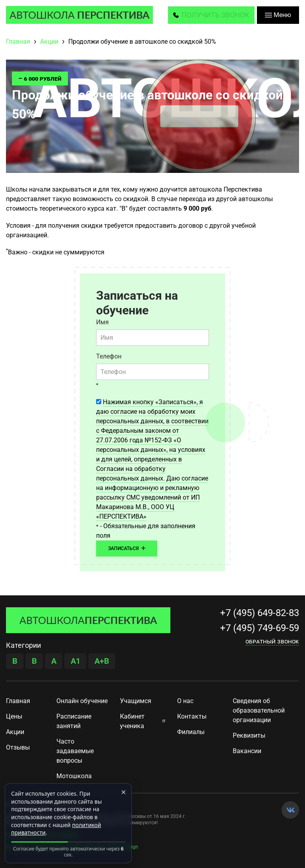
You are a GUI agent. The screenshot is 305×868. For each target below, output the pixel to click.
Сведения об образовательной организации (259, 710)
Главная (18, 701)
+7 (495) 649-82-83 (260, 613)
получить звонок (215, 15)
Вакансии (247, 751)
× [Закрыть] (124, 792)
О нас (185, 701)
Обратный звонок (272, 641)
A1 (75, 661)
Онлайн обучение (82, 701)
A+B (102, 661)
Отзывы (18, 747)
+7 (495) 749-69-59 (260, 628)
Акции (15, 732)
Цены (14, 716)
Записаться (127, 548)
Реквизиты (249, 735)
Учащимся (136, 701)
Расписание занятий (74, 721)
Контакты (192, 716)
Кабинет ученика (132, 721)
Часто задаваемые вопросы (75, 751)
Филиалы (191, 732)
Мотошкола (74, 776)
